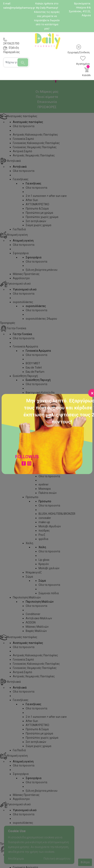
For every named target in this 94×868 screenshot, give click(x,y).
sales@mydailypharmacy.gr (19, 8)
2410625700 (11, 43)
